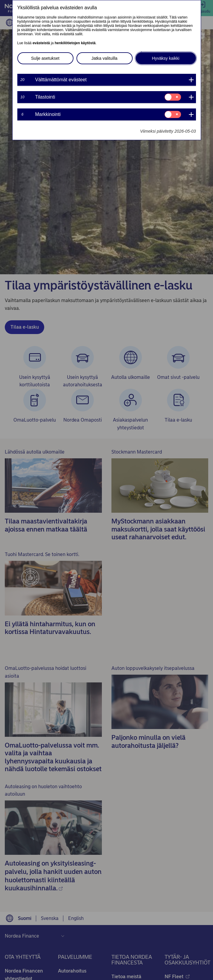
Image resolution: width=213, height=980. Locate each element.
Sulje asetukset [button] (45, 58)
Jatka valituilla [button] (104, 58)
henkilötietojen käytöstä (75, 43)
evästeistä (41, 43)
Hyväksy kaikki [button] (166, 58)
